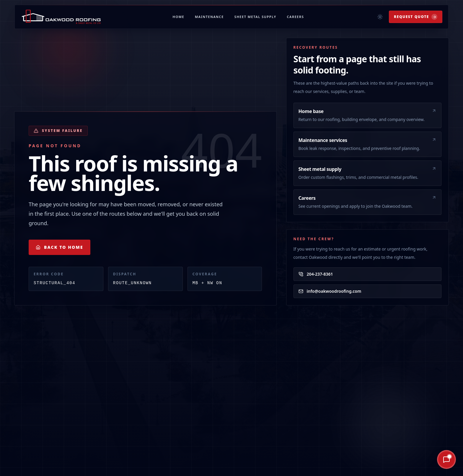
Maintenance (209, 17)
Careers (296, 17)
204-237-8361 (316, 274)
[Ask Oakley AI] (425, 459)
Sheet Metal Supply (255, 17)
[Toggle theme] (380, 17)
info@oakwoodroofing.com (330, 291)
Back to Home (59, 247)
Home (179, 17)
